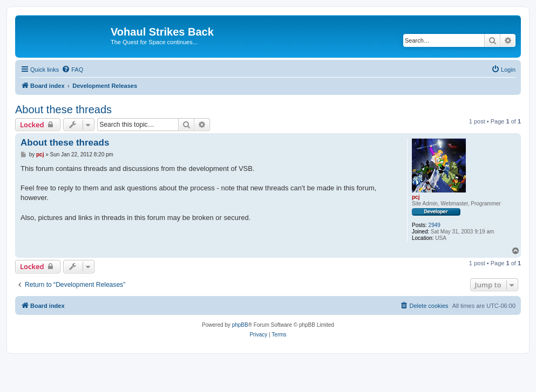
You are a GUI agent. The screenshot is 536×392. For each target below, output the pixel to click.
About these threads (63, 109)
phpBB (240, 325)
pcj (416, 197)
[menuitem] (72, 70)
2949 (435, 225)
